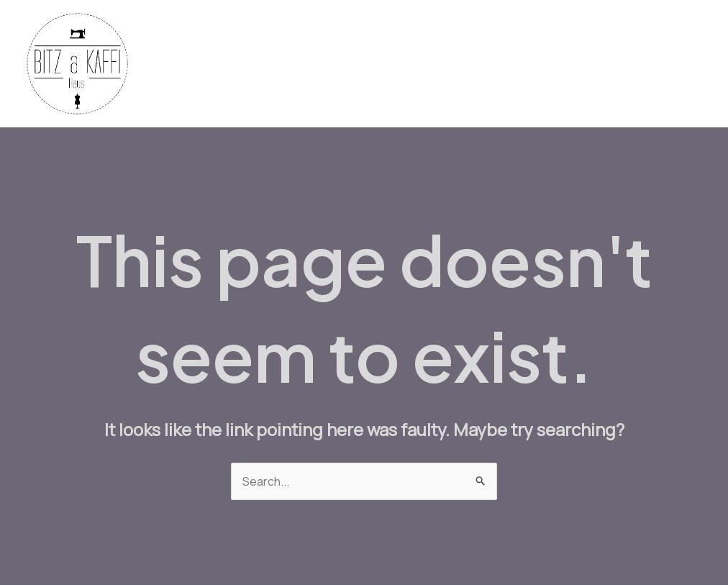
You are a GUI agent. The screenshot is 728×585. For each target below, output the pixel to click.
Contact (614, 64)
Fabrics (259, 64)
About (675, 64)
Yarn (313, 64)
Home (201, 64)
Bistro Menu (453, 64)
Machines (373, 64)
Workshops (538, 64)
